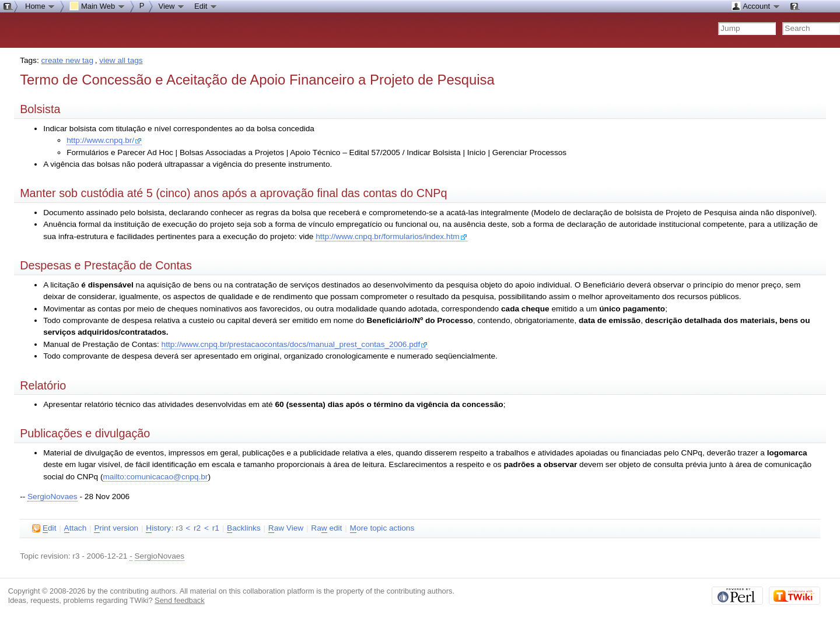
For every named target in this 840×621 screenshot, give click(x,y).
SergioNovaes (52, 497)
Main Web (97, 6)
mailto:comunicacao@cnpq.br (155, 477)
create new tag (67, 60)
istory (158, 528)
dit (44, 528)
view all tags (121, 60)
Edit (206, 6)
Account (756, 6)
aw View (286, 528)
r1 (216, 528)
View (171, 6)
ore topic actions (382, 528)
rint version (116, 528)
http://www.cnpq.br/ (104, 140)
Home (40, 6)
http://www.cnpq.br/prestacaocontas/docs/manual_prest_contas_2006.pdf (295, 344)
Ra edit (326, 528)
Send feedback (180, 600)
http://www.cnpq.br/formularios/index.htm (391, 236)
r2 (197, 528)
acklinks (244, 528)
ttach (76, 528)
